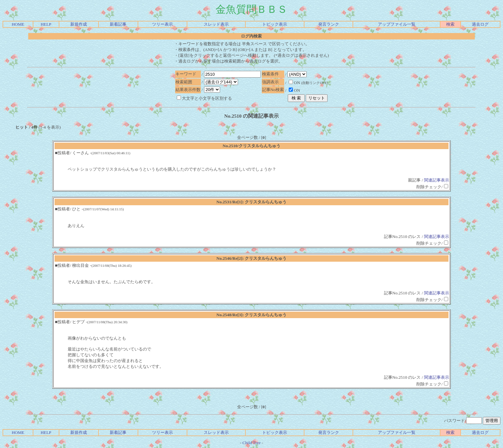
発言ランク (329, 24)
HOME (18, 24)
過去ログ (480, 24)
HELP (46, 24)
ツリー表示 (162, 24)
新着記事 (118, 24)
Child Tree (252, 443)
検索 (450, 24)
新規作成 (79, 24)
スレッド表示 (216, 24)
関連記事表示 (437, 180)
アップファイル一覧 (397, 24)
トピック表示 (275, 24)
